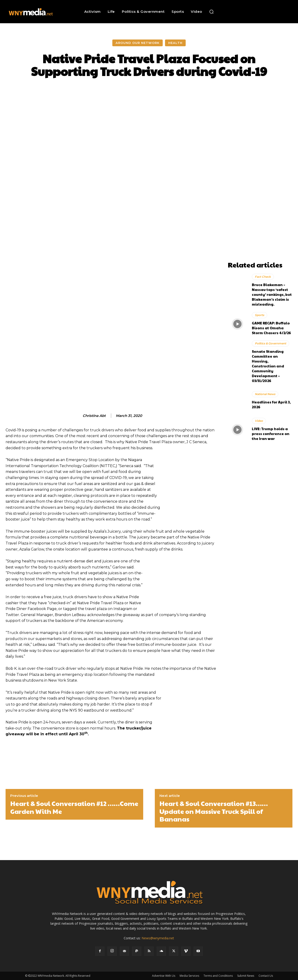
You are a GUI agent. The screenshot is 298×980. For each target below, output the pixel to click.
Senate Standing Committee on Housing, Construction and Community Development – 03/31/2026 (268, 366)
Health (175, 43)
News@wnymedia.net (158, 938)
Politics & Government (270, 343)
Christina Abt (94, 416)
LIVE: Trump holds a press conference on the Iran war (271, 434)
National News (265, 394)
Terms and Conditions (218, 976)
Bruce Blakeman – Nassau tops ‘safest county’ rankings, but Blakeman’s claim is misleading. (272, 294)
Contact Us (266, 976)
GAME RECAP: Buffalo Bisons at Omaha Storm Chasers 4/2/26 (271, 328)
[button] (211, 12)
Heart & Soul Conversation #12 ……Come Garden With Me (74, 807)
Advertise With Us (164, 976)
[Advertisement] (260, 189)
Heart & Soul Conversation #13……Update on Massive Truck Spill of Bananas (214, 811)
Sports (259, 315)
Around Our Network (138, 43)
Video (259, 421)
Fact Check (263, 277)
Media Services (189, 976)
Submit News (246, 976)
